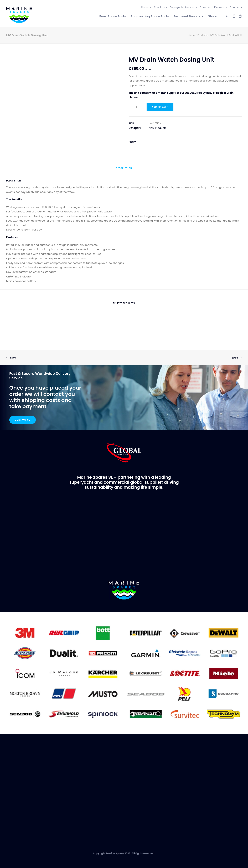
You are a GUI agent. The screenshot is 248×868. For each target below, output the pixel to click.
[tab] (124, 170)
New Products (158, 128)
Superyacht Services (183, 7)
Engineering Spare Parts (150, 16)
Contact (236, 7)
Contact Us (23, 420)
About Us (160, 7)
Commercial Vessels (213, 7)
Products (203, 35)
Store (212, 16)
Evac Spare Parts (113, 16)
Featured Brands (189, 16)
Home (146, 7)
